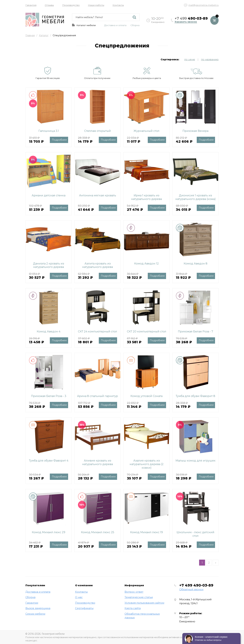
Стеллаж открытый (98, 131)
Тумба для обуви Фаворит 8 (195, 396)
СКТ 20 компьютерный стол (147, 331)
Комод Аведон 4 (49, 331)
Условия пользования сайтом (144, 603)
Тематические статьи (139, 597)
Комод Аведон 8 (196, 264)
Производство (71, 5)
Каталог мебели (84, 25)
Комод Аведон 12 (146, 264)
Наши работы (96, 5)
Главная (30, 35)
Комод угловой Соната (146, 396)
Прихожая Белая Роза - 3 (49, 396)
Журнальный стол (146, 131)
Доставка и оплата (115, 25)
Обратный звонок (191, 589)
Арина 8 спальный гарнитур (98, 396)
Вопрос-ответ (134, 592)
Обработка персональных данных (142, 616)
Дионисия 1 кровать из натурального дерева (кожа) (196, 197)
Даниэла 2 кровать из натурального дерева (49, 265)
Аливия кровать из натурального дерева (98, 462)
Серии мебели (35, 614)
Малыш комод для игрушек (196, 461)
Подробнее (59, 140)
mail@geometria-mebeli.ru (204, 5)
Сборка (135, 25)
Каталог (44, 35)
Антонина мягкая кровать (98, 195)
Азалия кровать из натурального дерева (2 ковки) (147, 464)
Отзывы (49, 5)
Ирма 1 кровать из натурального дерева (146, 197)
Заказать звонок (186, 22)
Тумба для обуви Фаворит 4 (49, 461)
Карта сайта (133, 608)
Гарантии (32, 603)
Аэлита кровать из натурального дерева (98, 265)
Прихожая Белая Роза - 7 (196, 331)
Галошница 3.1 (49, 131)
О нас (79, 597)
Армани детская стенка (49, 195)
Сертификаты (84, 608)
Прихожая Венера (195, 131)
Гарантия (31, 5)
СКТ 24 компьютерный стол (98, 331)
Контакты (118, 5)
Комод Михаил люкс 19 (146, 532)
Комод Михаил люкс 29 (49, 532)
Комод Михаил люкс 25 (98, 532)
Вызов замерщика (38, 608)
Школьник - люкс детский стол (195, 534)
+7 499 (196, 585)
